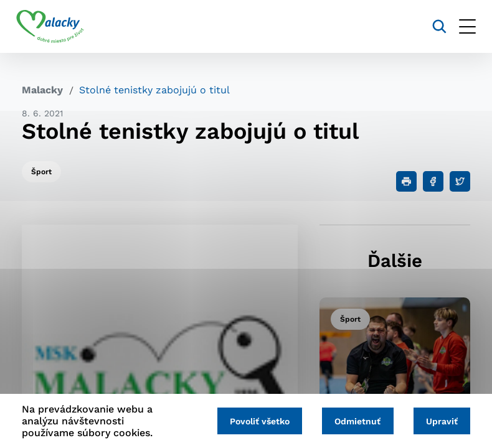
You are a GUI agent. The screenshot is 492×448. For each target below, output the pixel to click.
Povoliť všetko (254, 421)
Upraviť (441, 421)
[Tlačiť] (406, 181)
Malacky (42, 90)
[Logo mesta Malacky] (56, 27)
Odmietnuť (354, 421)
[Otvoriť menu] (462, 26)
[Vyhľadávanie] (434, 26)
